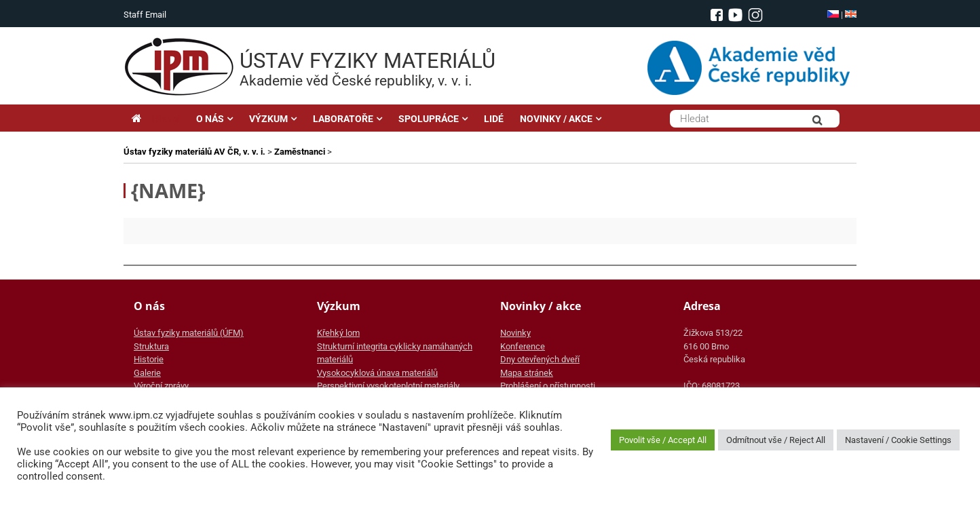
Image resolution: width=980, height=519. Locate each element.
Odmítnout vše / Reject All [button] (776, 440)
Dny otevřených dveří (540, 359)
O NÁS (210, 119)
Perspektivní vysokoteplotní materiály (388, 386)
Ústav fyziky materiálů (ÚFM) (189, 333)
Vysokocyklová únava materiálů (377, 373)
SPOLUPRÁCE (429, 119)
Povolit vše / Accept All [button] (663, 440)
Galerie (147, 373)
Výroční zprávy (161, 386)
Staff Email (145, 15)
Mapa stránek (527, 373)
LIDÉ (494, 119)
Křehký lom (338, 333)
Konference (523, 346)
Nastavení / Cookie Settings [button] (898, 440)
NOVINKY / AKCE (556, 119)
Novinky (515, 333)
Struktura (151, 346)
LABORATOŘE (343, 119)
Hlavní (156, 119)
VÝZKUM (268, 119)
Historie (149, 359)
